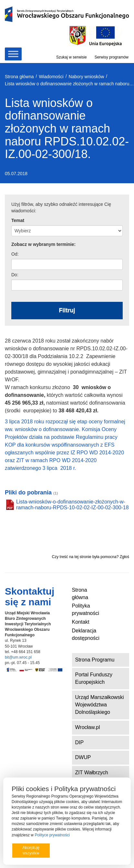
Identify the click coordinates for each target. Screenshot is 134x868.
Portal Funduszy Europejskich (94, 678)
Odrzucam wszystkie (73, 850)
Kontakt (81, 622)
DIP (80, 742)
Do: (15, 275)
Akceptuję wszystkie (31, 850)
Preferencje (109, 850)
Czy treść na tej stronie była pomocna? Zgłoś (91, 557)
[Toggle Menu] (13, 54)
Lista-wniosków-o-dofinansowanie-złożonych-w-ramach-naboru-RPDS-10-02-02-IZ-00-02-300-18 (72, 505)
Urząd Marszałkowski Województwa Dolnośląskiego (100, 705)
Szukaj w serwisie (72, 57)
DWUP (83, 757)
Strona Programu (95, 660)
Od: (15, 254)
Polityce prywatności (52, 835)
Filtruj (67, 310)
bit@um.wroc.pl (18, 657)
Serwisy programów (112, 57)
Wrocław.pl (88, 727)
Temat (18, 220)
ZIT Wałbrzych (92, 773)
